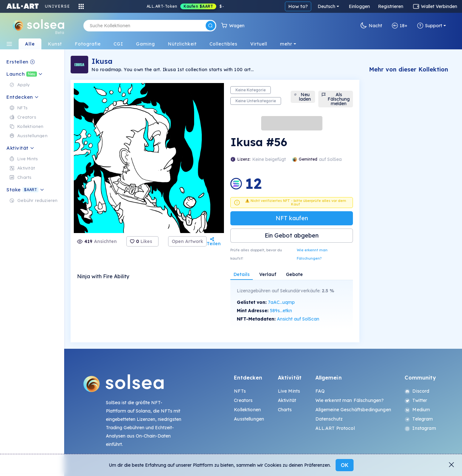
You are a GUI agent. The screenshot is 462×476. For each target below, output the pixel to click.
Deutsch (326, 6)
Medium (417, 410)
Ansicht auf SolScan (298, 319)
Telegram (419, 419)
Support (430, 26)
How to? (298, 6)
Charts (285, 410)
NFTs (240, 391)
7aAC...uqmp (281, 302)
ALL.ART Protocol (335, 428)
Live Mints (289, 391)
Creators (243, 400)
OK (345, 465)
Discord (417, 391)
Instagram (420, 428)
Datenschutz (329, 419)
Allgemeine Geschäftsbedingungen (353, 410)
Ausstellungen (249, 419)
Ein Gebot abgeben (292, 235)
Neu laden (302, 97)
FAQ (320, 391)
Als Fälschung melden (336, 99)
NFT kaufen (292, 218)
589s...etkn (281, 311)
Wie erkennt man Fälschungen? (312, 254)
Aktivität (287, 400)
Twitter (416, 400)
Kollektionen (247, 410)
